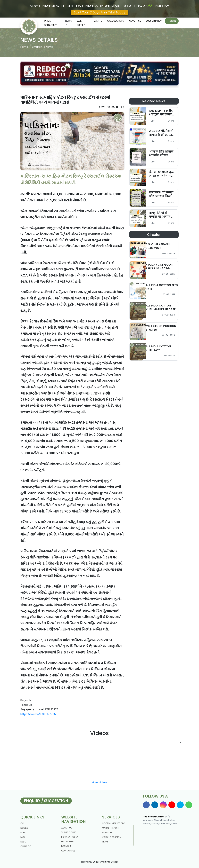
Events (98, 21)
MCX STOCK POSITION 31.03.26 (161, 328)
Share (171, 121)
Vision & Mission (112, 837)
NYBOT (24, 842)
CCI (22, 823)
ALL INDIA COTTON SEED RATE (162, 287)
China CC (26, 846)
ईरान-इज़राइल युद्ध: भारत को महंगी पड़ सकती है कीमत (162, 176)
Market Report (111, 828)
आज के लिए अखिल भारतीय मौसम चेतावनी (161, 155)
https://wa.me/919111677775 (38, 714)
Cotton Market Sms (114, 823)
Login (172, 21)
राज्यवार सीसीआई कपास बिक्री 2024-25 (161, 135)
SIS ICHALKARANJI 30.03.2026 (158, 246)
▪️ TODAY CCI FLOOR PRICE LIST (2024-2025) (159, 268)
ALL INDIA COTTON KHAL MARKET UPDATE (161, 307)
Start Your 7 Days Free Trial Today (99, 12)
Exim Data (80, 23)
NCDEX (24, 828)
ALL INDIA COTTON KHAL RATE (158, 348)
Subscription (154, 21)
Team (105, 842)
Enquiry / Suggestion (46, 801)
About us (67, 828)
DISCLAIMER (67, 842)
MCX (23, 837)
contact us (68, 851)
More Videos (99, 782)
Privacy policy (70, 837)
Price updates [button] (49, 23)
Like (153, 121)
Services (107, 833)
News (69, 21)
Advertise (135, 21)
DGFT (23, 833)
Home (24, 47)
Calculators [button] (115, 21)
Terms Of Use (69, 832)
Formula (66, 846)
